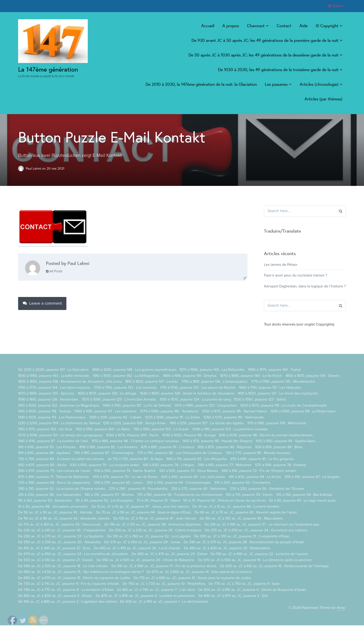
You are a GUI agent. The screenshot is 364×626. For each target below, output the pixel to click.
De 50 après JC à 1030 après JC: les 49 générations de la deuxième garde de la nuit (263, 55)
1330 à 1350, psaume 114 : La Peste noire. (303, 412)
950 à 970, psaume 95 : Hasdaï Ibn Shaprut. (218, 442)
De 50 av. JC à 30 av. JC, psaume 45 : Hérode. (56, 513)
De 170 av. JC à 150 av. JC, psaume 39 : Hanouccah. (60, 525)
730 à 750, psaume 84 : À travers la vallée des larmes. (62, 460)
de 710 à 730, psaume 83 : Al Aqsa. (136, 460)
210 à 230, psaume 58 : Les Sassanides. (50, 495)
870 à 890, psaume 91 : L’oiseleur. (168, 448)
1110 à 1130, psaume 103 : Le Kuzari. (162, 430)
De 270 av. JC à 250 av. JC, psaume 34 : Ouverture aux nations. (256, 531)
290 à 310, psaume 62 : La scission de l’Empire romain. (62, 489)
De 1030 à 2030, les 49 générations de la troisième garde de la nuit (278, 69)
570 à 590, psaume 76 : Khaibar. (281, 465)
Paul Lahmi (34, 168)
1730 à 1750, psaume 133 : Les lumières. (126, 388)
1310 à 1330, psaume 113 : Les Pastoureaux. (52, 418)
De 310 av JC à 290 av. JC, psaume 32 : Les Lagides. (149, 537)
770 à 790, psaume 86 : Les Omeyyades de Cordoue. (180, 454)
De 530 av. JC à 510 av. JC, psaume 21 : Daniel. (56, 561)
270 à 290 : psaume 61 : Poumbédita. (139, 489)
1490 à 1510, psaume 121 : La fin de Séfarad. (137, 406)
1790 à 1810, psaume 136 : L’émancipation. (215, 382)
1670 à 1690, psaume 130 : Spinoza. (46, 394)
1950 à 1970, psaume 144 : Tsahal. (275, 370)
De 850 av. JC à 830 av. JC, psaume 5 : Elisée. (55, 596)
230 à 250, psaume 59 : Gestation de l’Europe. (267, 489)
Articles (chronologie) (319, 84)
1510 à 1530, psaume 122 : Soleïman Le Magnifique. (59, 406)
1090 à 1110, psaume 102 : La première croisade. (231, 430)
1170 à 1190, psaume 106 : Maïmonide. (277, 424)
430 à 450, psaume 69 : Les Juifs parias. (193, 477)
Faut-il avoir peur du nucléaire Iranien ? (296, 276)
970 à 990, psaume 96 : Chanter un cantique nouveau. (136, 442)
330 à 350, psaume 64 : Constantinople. (179, 483)
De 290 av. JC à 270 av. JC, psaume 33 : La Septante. (61, 537)
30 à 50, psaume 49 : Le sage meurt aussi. (303, 501)
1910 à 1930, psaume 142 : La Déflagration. (127, 376)
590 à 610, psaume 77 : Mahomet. (225, 465)
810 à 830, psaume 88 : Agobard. (45, 454)
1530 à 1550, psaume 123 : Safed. (261, 400)
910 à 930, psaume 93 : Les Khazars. (47, 448)
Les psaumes (276, 84)
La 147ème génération (49, 69)
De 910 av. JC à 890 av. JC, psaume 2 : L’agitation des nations (68, 602)
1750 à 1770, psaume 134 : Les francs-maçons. (55, 388)
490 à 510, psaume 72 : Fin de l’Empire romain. (259, 471)
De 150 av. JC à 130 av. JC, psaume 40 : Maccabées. (242, 519)
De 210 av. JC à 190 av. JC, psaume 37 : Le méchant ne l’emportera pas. (262, 525)
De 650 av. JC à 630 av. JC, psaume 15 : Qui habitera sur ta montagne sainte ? (81, 573)
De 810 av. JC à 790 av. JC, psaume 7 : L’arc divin (156, 590)
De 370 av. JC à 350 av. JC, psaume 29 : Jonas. (143, 543)
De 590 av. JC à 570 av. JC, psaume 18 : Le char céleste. (63, 567)
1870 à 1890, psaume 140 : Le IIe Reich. (251, 376)
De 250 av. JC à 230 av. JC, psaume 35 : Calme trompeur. (156, 531)
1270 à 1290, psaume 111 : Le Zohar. (173, 418)
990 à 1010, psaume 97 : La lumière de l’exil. (54, 442)
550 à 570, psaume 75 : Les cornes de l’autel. (55, 471)
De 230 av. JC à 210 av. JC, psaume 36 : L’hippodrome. (62, 531)
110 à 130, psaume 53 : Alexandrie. (45, 501)
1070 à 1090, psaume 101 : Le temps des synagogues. (61, 436)
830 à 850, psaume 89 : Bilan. (279, 448)
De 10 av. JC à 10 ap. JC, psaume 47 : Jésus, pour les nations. (141, 507)
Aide (304, 26)
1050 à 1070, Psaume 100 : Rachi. (133, 436)
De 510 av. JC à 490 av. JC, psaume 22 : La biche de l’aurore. (260, 555)
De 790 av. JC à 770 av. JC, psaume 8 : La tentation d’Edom (66, 590)
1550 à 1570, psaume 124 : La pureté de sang (196, 400)
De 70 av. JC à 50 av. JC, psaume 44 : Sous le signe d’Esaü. (144, 513)
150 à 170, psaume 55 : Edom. (250, 495)
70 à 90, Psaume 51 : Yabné (159, 501)
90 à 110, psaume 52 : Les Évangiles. (105, 501)
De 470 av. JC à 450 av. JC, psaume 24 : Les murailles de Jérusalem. (73, 555)
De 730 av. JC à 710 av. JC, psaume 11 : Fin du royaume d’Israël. (69, 584)
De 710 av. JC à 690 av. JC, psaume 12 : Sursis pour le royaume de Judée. (193, 579)
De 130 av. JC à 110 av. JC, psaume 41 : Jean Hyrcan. (155, 519)
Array (341, 608)
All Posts (54, 271)
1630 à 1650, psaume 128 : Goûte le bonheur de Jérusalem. (187, 394)
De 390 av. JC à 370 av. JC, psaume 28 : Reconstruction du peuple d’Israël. (245, 543)
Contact (284, 26)
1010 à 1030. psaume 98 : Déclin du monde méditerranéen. (266, 436)
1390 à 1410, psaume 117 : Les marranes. (106, 412)
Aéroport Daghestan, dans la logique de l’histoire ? (305, 287)
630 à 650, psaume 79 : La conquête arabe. (105, 465)
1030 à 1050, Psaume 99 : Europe (189, 436)
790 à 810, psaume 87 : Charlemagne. (104, 454)
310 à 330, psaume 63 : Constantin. (243, 483)
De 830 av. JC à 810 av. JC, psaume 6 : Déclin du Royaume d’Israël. (252, 590)
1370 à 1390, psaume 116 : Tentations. (170, 412)
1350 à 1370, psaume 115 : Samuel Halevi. (235, 412)
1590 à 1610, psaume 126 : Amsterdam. (49, 400)
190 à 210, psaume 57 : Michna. (109, 495)
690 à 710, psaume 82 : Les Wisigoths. (198, 460)
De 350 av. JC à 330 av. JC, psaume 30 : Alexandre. (60, 543)
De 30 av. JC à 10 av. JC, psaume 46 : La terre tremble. (236, 507)
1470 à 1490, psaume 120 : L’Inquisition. (206, 406)
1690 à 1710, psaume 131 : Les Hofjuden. (270, 388)
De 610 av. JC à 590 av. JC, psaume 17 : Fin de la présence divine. (164, 567)
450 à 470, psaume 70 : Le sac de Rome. (125, 477)
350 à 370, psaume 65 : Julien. (119, 483)
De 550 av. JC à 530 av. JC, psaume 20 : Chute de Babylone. (146, 561)
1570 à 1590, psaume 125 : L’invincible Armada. (120, 400)
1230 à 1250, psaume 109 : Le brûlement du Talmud (59, 424)
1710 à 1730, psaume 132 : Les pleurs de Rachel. (198, 388)
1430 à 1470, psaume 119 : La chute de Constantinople (283, 406)
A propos (231, 26)
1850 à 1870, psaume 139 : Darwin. (313, 376)
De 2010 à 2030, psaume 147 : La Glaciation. (54, 370)
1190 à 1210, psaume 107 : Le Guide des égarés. (207, 424)
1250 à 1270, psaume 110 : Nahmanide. (234, 418)
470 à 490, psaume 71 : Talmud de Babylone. (54, 477)
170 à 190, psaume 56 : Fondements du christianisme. (180, 495)
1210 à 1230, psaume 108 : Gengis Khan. (135, 424)
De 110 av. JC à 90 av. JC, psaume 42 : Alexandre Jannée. (64, 519)
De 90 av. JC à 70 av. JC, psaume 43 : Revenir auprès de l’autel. (246, 513)
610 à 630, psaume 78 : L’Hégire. (169, 465)
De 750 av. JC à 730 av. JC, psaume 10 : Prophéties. (164, 584)
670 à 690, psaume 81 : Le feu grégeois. (263, 460)
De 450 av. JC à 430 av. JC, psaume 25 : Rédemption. (227, 549)
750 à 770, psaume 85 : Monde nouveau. (259, 454)
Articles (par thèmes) (323, 99)
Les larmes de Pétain (281, 265)
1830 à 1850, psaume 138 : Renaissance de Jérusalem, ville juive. (70, 382)
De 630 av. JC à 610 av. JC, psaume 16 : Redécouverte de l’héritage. (275, 567)
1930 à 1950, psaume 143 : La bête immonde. (54, 376)
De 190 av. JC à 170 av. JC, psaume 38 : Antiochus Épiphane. (153, 525)
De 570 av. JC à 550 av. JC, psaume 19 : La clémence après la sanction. (255, 561)
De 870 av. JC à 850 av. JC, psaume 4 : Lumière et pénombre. (146, 596)
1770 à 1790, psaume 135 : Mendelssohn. (284, 382)
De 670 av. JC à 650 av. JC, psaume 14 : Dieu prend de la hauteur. (200, 573)
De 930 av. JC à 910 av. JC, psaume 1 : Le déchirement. (164, 602)
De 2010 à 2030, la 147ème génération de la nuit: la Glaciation (201, 84)
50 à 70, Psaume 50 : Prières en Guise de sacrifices (225, 501)
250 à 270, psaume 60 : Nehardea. (199, 489)
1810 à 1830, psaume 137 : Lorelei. (152, 382)
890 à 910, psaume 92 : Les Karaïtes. (109, 448)
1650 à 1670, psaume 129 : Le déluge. (107, 394)
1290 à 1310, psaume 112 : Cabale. (116, 418)
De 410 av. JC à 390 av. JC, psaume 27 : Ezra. (55, 549)
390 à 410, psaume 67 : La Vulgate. (312, 477)
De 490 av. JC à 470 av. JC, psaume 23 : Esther (170, 555)
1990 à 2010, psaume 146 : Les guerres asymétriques (134, 370)
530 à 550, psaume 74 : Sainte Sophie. (125, 471)
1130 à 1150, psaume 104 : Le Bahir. (103, 430)
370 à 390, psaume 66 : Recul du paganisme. (55, 483)
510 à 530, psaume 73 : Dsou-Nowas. (189, 471)
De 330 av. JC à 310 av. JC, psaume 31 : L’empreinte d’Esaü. (242, 537)
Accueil (208, 26)
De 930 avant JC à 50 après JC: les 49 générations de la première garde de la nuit (265, 40)
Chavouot (256, 26)
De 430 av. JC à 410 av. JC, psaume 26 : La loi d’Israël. (137, 549)
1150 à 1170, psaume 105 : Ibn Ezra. (45, 430)
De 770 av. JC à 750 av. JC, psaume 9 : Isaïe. (245, 584)
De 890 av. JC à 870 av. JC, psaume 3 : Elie (233, 596)
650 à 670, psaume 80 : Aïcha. (43, 465)
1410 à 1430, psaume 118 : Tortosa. (45, 412)
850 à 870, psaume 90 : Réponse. (225, 448)
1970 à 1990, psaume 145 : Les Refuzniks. (212, 370)
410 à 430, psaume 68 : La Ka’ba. (255, 477)
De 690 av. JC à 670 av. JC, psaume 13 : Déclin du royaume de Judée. (75, 579)
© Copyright (327, 26)
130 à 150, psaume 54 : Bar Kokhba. (304, 495)
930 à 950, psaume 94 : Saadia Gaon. (286, 442)
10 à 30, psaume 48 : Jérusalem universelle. (53, 507)
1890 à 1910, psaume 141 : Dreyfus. (190, 376)
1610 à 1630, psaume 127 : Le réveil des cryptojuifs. (278, 394)
